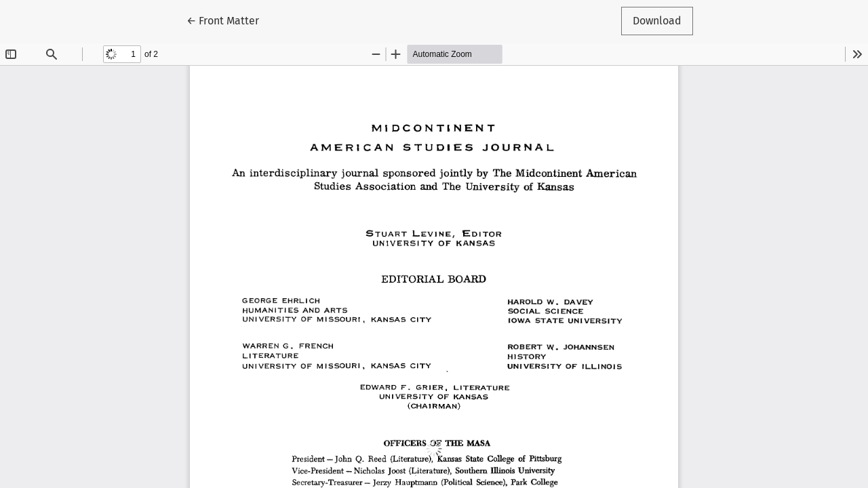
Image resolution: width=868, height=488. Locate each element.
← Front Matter (229, 20)
